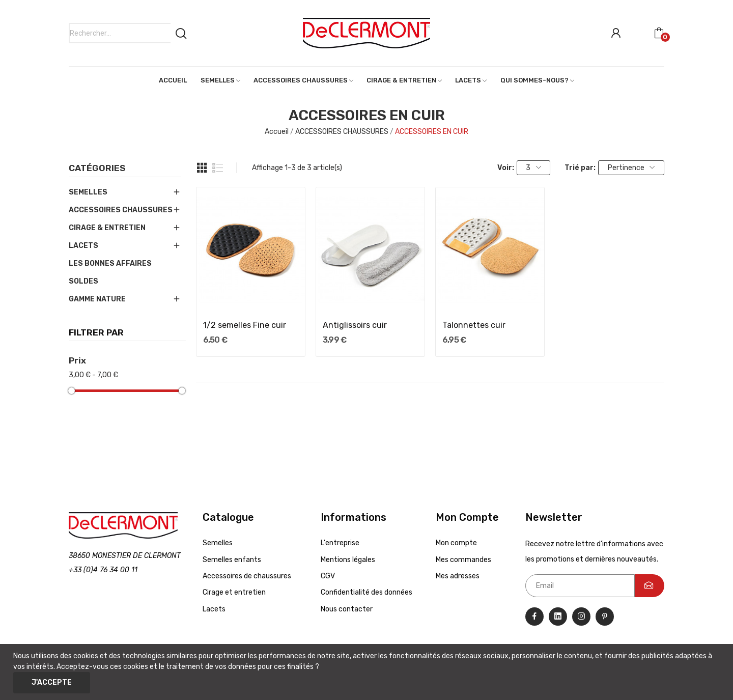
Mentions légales (348, 560)
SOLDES (83, 281)
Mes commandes (463, 560)
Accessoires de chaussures (247, 576)
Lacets (214, 609)
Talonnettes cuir (474, 325)
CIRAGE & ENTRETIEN (107, 228)
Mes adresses (458, 576)
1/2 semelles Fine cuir (245, 325)
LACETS (83, 246)
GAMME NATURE (97, 299)
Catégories (97, 169)
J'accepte (52, 682)
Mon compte (456, 543)
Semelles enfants (232, 560)
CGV (328, 576)
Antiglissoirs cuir (355, 325)
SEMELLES (88, 192)
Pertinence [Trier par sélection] (631, 168)
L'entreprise (340, 543)
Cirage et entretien (234, 592)
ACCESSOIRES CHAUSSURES (121, 210)
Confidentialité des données (366, 592)
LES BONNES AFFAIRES (110, 263)
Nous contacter (347, 609)
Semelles (218, 543)
